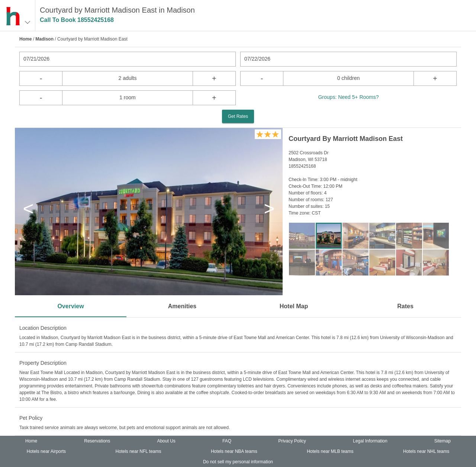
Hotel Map (294, 306)
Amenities (182, 306)
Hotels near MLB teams (330, 451)
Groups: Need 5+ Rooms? (348, 97)
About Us (166, 441)
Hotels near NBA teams (234, 451)
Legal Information (370, 441)
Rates (405, 306)
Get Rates (238, 116)
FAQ (227, 441)
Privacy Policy (292, 441)
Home (25, 39)
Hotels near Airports (46, 451)
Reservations (97, 441)
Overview (70, 306)
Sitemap (443, 441)
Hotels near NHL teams (426, 451)
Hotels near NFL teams (139, 451)
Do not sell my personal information (238, 462)
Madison (44, 39)
